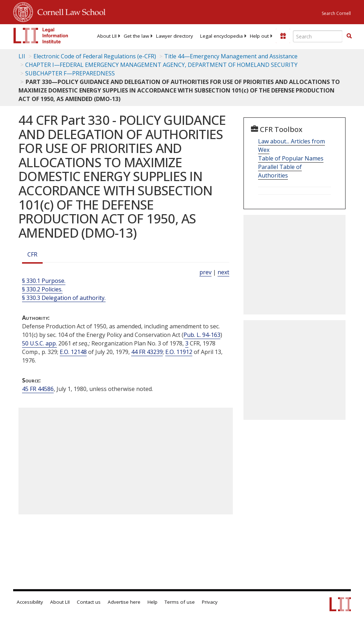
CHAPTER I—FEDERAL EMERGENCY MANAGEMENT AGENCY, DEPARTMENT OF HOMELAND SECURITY (161, 65)
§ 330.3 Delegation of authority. (64, 298)
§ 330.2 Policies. (42, 289)
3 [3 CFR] (187, 343)
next (223, 272)
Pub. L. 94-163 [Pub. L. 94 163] (202, 335)
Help (152, 602)
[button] (349, 36)
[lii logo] (41, 36)
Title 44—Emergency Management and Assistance (231, 56)
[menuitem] (107, 36)
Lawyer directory (175, 36)
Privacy (210, 602)
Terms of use (180, 602)
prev (205, 272)
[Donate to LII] (283, 36)
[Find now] (349, 36)
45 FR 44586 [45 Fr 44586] (38, 389)
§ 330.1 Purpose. (44, 281)
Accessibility (30, 602)
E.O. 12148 (73, 352)
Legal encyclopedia (221, 36)
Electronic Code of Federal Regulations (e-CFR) (95, 56)
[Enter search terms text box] (318, 36)
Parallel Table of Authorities (280, 171)
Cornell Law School (69, 11)
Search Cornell (336, 13)
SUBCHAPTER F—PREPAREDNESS (70, 73)
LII (22, 56)
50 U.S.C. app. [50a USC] (39, 343)
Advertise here (124, 602)
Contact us (89, 602)
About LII (107, 36)
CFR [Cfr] (32, 254)
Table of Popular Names (291, 158)
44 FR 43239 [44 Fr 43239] (147, 352)
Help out (259, 36)
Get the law (136, 36)
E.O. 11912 (179, 352)
